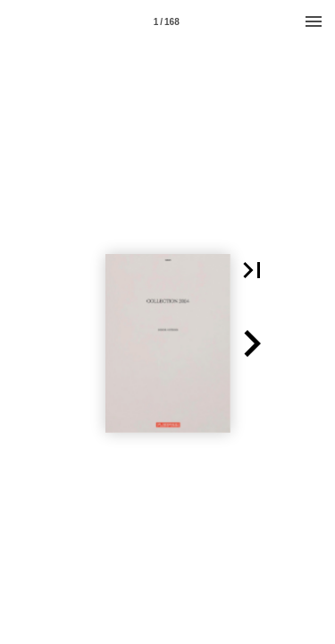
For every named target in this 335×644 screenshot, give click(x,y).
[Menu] (314, 21)
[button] (252, 270)
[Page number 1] (166, 21)
